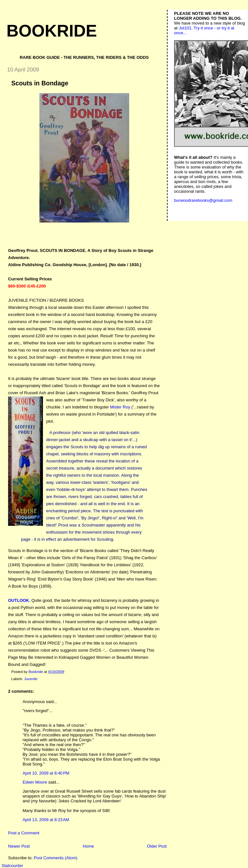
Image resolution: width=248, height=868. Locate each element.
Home (88, 846)
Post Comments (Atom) (56, 858)
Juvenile (31, 679)
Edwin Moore (35, 782)
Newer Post (19, 846)
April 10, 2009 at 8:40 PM (46, 773)
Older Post (157, 846)
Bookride (52, 31)
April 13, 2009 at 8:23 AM (46, 820)
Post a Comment (24, 833)
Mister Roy (120, 407)
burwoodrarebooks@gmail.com (203, 200)
